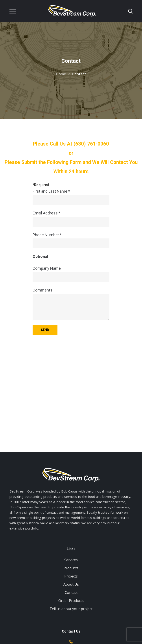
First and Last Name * (71, 197)
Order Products (71, 601)
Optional (40, 256)
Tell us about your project (71, 609)
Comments (71, 304)
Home (61, 74)
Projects (71, 576)
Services (71, 560)
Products (71, 568)
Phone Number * (71, 241)
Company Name (71, 274)
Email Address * (71, 219)
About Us (71, 584)
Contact (71, 592)
